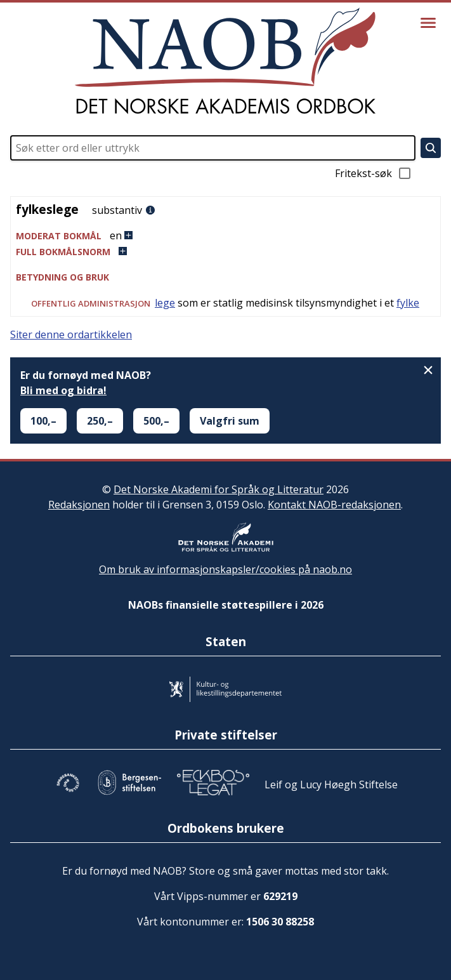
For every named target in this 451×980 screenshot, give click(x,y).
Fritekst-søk (374, 173)
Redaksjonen (79, 505)
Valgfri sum (230, 421)
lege (165, 303)
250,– (100, 421)
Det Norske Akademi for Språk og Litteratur (219, 489)
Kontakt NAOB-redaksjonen (334, 505)
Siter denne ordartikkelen (71, 334)
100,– (43, 421)
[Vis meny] (428, 23)
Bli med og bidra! (63, 390)
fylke (408, 303)
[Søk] (431, 148)
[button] (225, 236)
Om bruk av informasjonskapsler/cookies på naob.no (225, 569)
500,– (156, 421)
